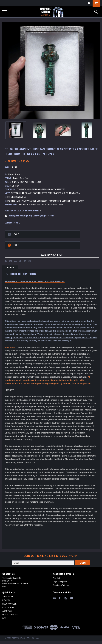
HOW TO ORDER (9, 604)
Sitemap (35, 638)
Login (55, 582)
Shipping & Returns (61, 585)
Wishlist (56, 578)
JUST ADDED (8, 597)
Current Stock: (12, 223)
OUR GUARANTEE (10, 615)
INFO (4, 618)
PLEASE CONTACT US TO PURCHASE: (23, 211)
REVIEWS (6, 600)
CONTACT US (8, 608)
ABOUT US (7, 611)
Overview (10, 267)
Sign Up (63, 582)
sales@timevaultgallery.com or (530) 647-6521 (31, 216)
